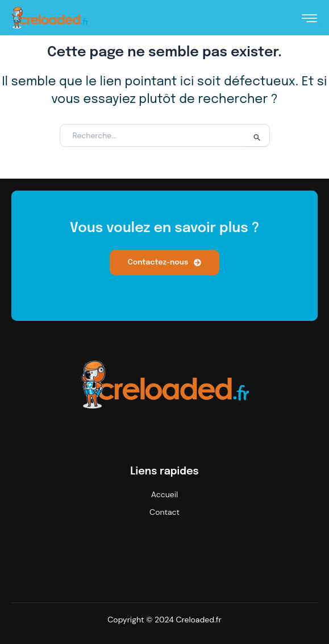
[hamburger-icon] (309, 19)
